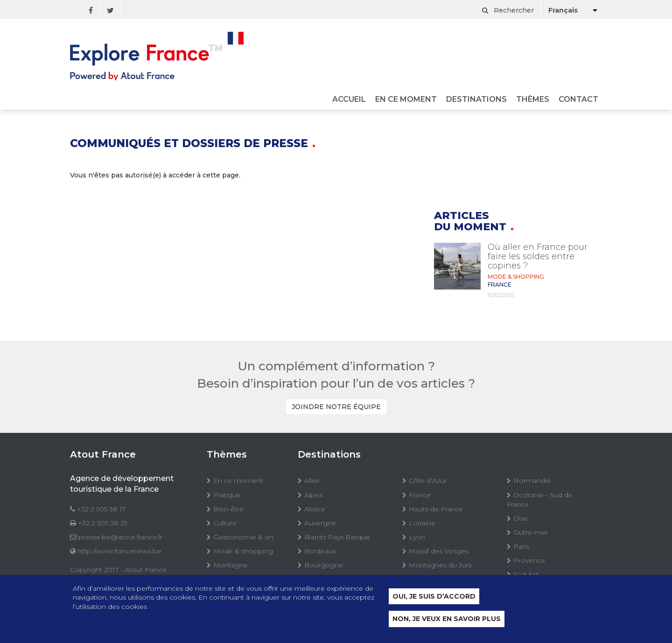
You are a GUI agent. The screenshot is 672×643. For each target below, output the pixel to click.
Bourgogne (324, 565)
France (420, 495)
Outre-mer (531, 532)
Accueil (349, 100)
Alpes (313, 495)
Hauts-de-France (436, 509)
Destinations (476, 100)
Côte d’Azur (428, 480)
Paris (521, 546)
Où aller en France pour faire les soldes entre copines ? (538, 256)
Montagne (231, 565)
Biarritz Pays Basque (337, 537)
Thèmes (533, 100)
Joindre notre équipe (336, 407)
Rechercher (508, 10)
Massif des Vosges (439, 551)
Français (563, 10)
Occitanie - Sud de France (540, 500)
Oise (521, 518)
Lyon (417, 537)
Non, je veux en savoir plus (447, 620)
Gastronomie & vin (243, 537)
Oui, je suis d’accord (434, 597)
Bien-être (228, 509)
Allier (312, 480)
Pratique (227, 495)
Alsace (315, 509)
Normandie (532, 480)
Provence (529, 560)
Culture (225, 523)
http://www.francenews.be (119, 551)
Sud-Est (526, 574)
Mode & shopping (243, 551)
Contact (578, 100)
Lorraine (422, 523)
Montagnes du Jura (440, 565)
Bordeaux (320, 551)
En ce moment (406, 100)
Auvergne (320, 523)
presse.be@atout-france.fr (120, 537)
